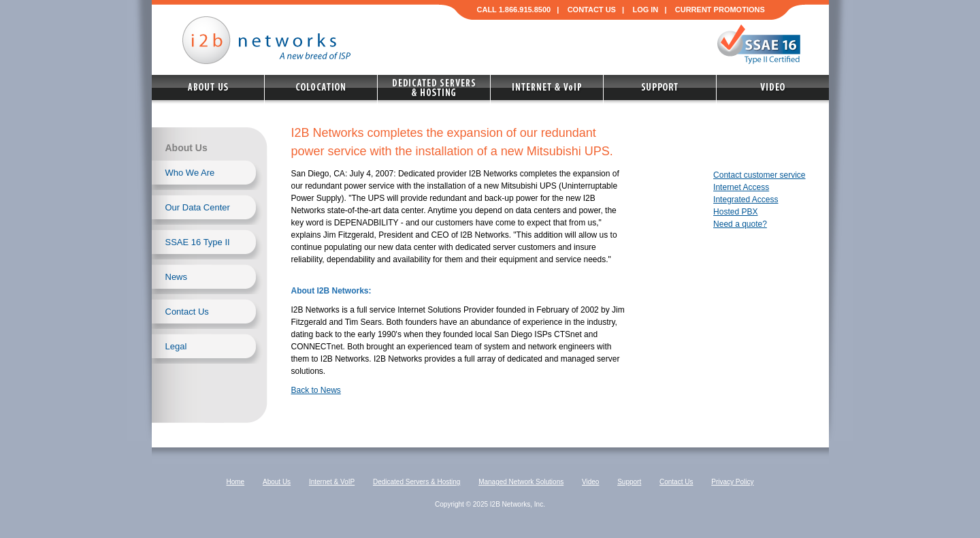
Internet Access (741, 187)
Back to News (316, 390)
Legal (176, 346)
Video (590, 482)
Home (236, 482)
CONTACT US (592, 10)
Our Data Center (198, 207)
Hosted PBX (735, 212)
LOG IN (645, 10)
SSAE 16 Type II (198, 242)
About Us (277, 482)
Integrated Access (746, 200)
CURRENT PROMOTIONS (720, 10)
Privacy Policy (732, 482)
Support (629, 482)
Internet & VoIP (332, 482)
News (177, 277)
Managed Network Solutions (521, 482)
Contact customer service (759, 175)
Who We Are (190, 173)
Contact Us (187, 312)
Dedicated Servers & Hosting (416, 482)
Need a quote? (740, 224)
